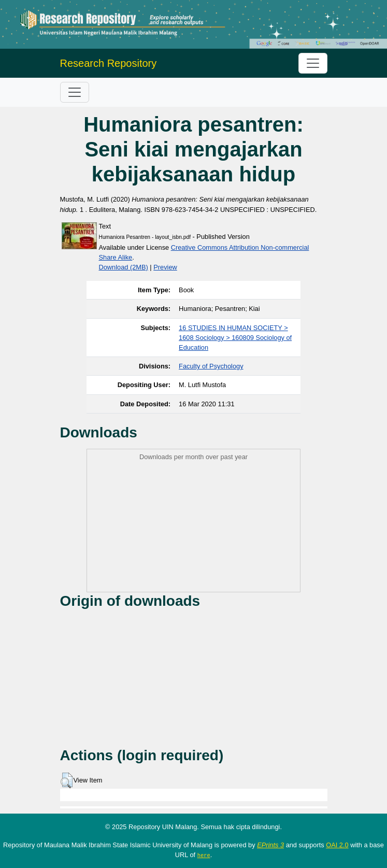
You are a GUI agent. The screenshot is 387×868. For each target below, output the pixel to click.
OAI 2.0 (337, 845)
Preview (165, 267)
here (204, 855)
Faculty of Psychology (211, 366)
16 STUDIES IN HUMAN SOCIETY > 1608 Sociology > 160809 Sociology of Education (235, 338)
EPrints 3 (270, 845)
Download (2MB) (124, 267)
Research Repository (109, 63)
